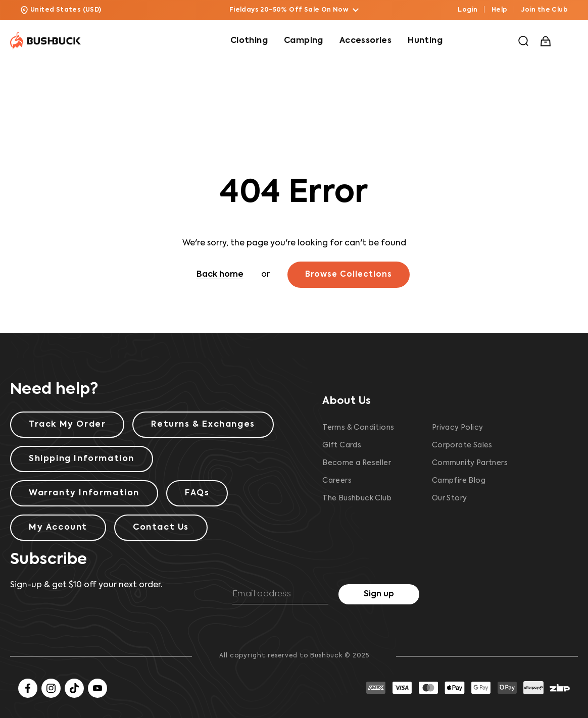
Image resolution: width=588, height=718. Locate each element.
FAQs (197, 493)
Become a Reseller (357, 463)
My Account (58, 528)
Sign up (379, 594)
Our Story (450, 498)
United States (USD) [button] (61, 10)
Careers (337, 481)
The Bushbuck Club (357, 498)
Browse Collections (349, 274)
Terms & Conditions (358, 428)
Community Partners (470, 463)
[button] (523, 41)
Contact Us (161, 528)
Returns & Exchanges (203, 425)
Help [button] (500, 10)
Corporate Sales (462, 445)
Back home (220, 275)
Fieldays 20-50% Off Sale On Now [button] (294, 10)
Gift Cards (342, 445)
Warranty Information (84, 493)
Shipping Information (82, 459)
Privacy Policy (458, 428)
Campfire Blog (459, 481)
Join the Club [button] (545, 10)
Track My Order (67, 425)
